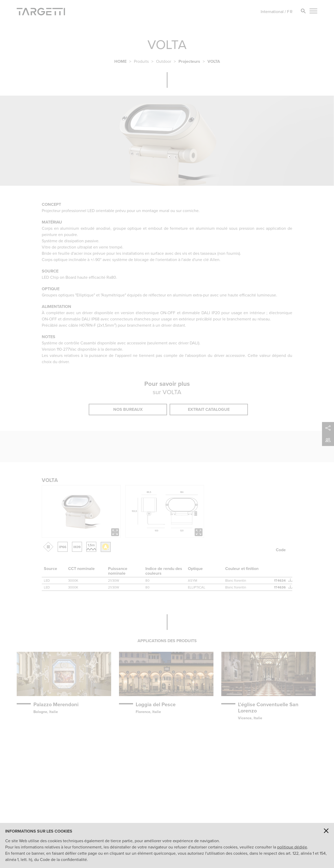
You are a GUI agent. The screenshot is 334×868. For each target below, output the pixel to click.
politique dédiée (292, 847)
